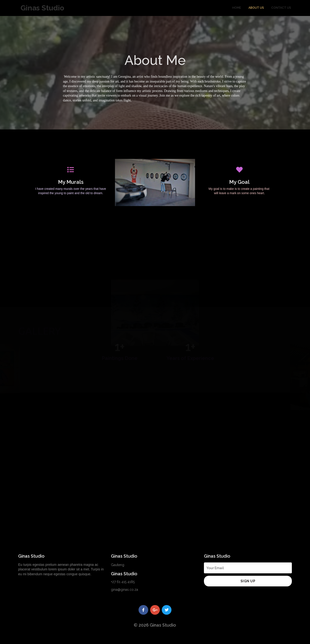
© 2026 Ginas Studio (155, 625)
